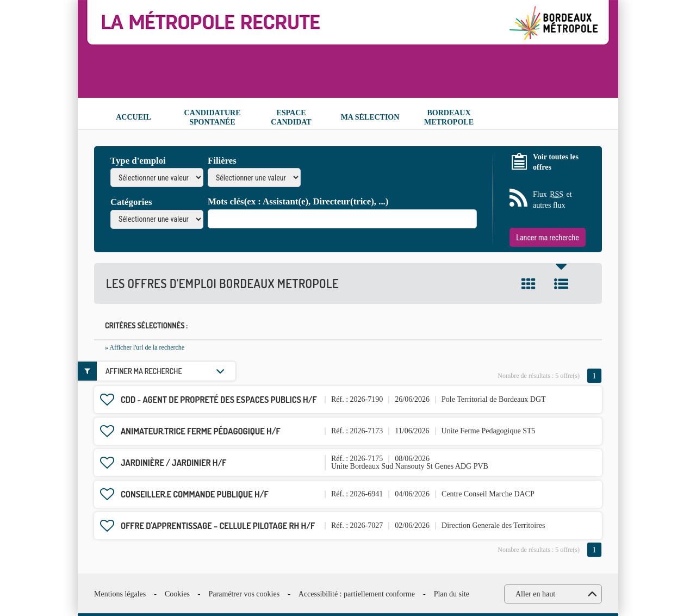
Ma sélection (370, 117)
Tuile (529, 284)
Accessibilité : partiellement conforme (357, 594)
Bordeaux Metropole (449, 117)
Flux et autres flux (552, 199)
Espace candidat (291, 117)
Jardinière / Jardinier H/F (173, 463)
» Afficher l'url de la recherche (145, 347)
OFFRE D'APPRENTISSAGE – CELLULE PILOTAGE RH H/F (218, 526)
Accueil (133, 117)
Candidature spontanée (213, 117)
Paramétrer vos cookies (244, 594)
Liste (561, 284)
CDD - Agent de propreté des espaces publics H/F (219, 400)
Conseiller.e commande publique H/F (195, 494)
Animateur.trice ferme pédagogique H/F (201, 431)
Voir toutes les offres (556, 162)
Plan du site (452, 594)
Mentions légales (120, 594)
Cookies (177, 594)
